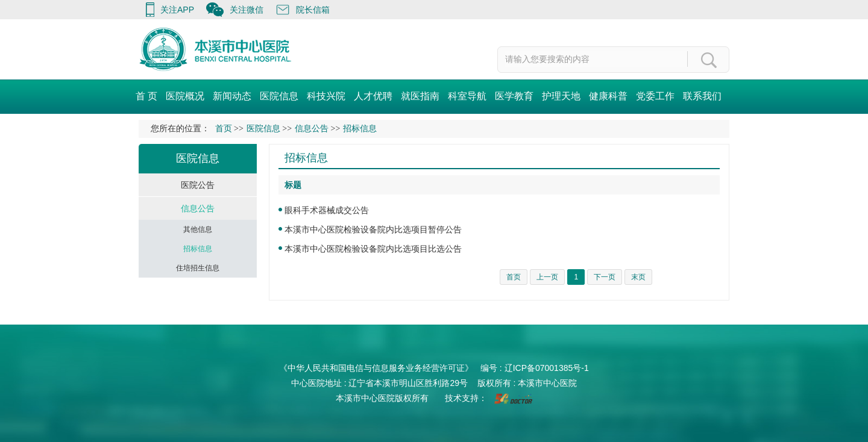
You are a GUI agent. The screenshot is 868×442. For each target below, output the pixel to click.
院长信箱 (313, 10)
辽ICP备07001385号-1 (547, 368)
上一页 (547, 277)
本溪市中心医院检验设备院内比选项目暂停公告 (373, 229)
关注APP (177, 10)
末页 (638, 277)
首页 (224, 129)
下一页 (605, 277)
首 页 (146, 96)
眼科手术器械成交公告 (327, 210)
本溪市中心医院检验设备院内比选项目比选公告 (373, 249)
